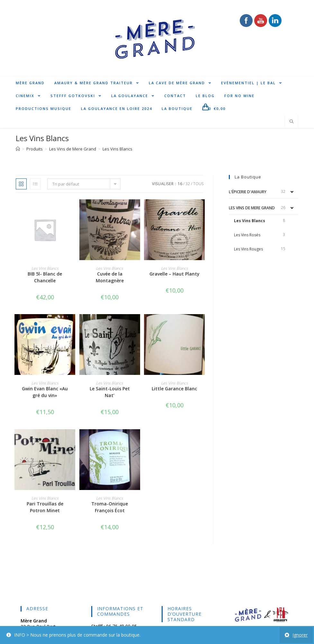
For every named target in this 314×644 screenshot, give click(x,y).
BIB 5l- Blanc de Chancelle (45, 277)
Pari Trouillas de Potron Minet (45, 507)
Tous (198, 184)
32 (188, 184)
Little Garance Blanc (174, 389)
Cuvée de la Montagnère (110, 277)
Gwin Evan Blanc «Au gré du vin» (45, 392)
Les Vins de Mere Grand (252, 208)
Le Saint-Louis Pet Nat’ (110, 392)
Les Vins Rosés (247, 235)
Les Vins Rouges (248, 249)
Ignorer (300, 635)
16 (180, 184)
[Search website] (292, 122)
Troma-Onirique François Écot (110, 507)
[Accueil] (18, 149)
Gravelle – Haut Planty (175, 274)
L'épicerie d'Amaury (248, 192)
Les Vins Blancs (250, 221)
